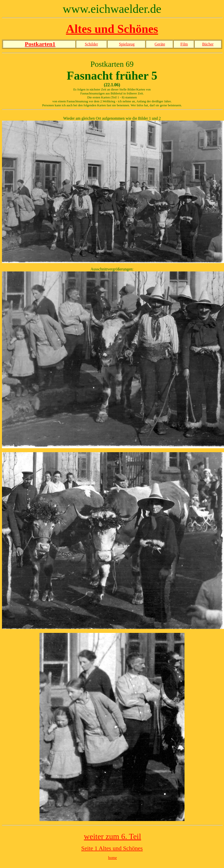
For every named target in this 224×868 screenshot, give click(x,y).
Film (184, 44)
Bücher (208, 44)
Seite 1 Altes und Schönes (112, 848)
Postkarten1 (40, 44)
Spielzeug (127, 44)
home (112, 858)
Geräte (160, 44)
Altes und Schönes (112, 29)
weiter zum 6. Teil (112, 836)
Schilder (91, 44)
